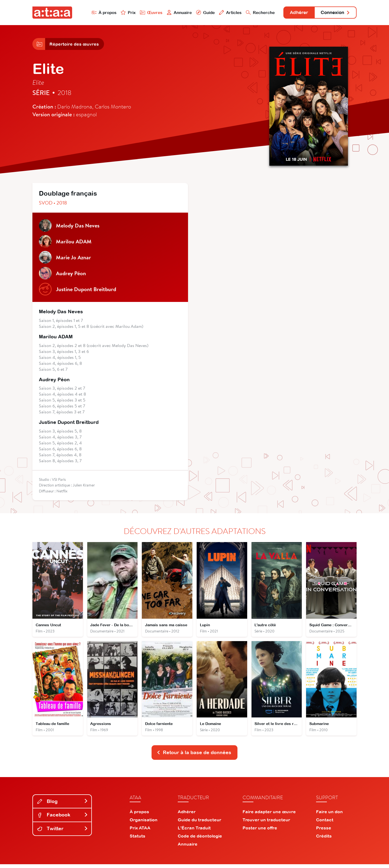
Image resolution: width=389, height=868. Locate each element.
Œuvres (145, 13)
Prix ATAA (140, 832)
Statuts (138, 840)
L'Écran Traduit (194, 832)
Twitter (63, 833)
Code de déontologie (200, 840)
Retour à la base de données (194, 756)
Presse (324, 832)
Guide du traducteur (199, 823)
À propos (98, 13)
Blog (63, 805)
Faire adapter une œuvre (269, 815)
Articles (225, 13)
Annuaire (173, 13)
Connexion (334, 13)
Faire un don (329, 815)
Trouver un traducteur (266, 823)
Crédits (324, 840)
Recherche (255, 13)
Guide (200, 13)
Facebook (63, 819)
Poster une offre (260, 832)
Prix (122, 13)
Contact (325, 823)
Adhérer (295, 13)
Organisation (144, 823)
